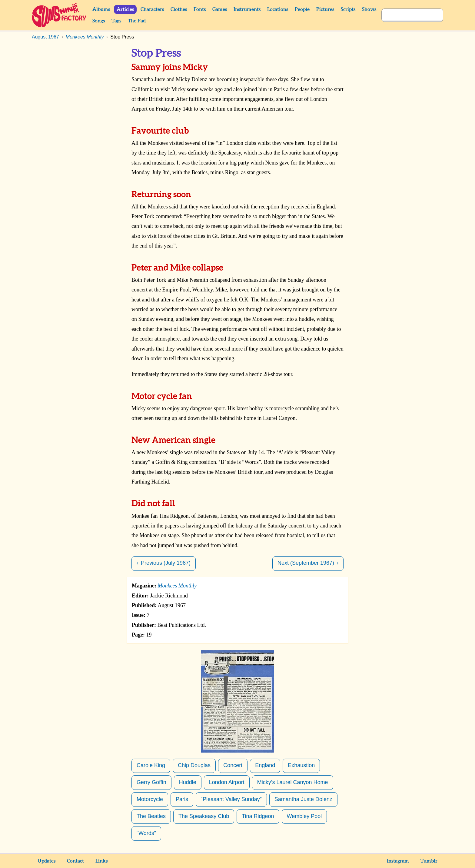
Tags (116, 21)
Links (101, 861)
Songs (99, 21)
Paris (182, 799)
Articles (125, 9)
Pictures (325, 9)
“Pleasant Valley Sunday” (231, 799)
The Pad (137, 21)
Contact (75, 861)
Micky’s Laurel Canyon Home (293, 782)
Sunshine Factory (59, 15)
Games (220, 9)
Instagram (398, 861)
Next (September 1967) (306, 563)
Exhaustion (301, 765)
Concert (233, 765)
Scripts (348, 9)
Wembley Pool (304, 816)
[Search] (406, 15)
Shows (369, 9)
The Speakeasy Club (204, 816)
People (302, 9)
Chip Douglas (194, 765)
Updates (47, 861)
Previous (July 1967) (166, 563)
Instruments (247, 9)
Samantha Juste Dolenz (303, 799)
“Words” (146, 833)
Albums (101, 9)
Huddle (188, 782)
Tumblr (429, 861)
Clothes (179, 9)
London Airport (227, 782)
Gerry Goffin (151, 782)
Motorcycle (150, 799)
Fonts (200, 9)
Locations (278, 9)
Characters (152, 9)
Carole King (151, 765)
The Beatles (151, 816)
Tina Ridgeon (258, 816)
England (265, 765)
